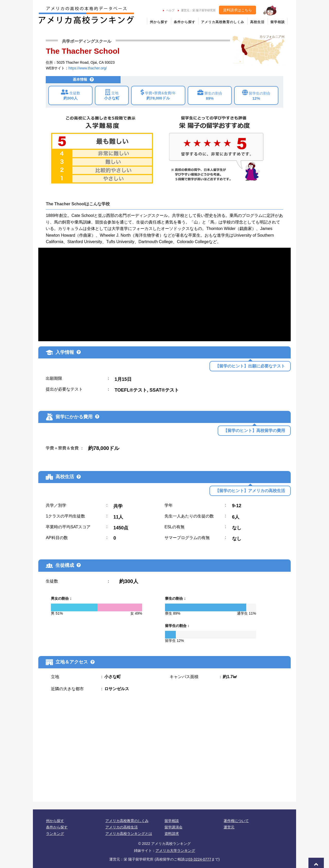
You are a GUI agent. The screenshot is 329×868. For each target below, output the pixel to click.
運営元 (229, 827)
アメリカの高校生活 (122, 827)
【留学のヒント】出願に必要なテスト (250, 366)
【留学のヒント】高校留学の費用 (254, 431)
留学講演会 (173, 827)
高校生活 (257, 22)
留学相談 (278, 22)
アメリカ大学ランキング (175, 851)
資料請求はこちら (237, 10)
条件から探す (185, 22)
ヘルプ (169, 10)
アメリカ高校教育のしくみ (223, 22)
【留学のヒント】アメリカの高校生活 (250, 491)
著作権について (236, 821)
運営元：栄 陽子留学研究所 (197, 10)
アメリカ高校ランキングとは (129, 834)
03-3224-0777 (200, 859)
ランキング (55, 834)
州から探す (159, 22)
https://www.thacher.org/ (88, 68)
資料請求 (172, 834)
